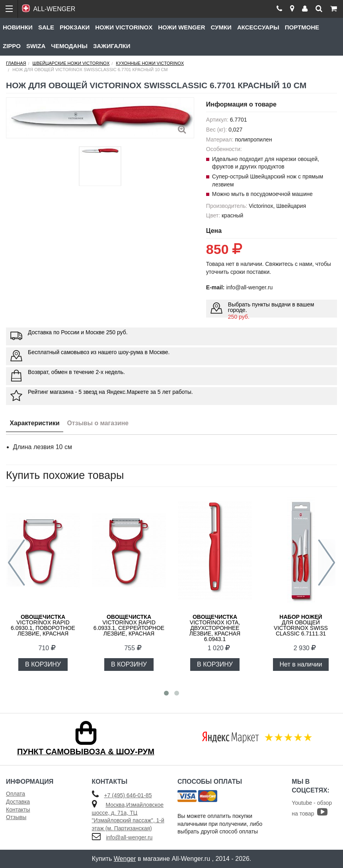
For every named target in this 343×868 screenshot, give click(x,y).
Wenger (125, 859)
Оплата (16, 794)
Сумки (221, 27)
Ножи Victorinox (124, 27)
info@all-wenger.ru (129, 837)
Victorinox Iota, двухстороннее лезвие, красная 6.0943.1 (215, 628)
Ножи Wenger (181, 27)
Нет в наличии (301, 664)
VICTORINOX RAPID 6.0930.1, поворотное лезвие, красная (43, 625)
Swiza (36, 46)
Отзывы (16, 817)
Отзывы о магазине (100, 423)
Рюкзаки (75, 27)
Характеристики (35, 423)
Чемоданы (69, 46)
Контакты (18, 810)
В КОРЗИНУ (43, 664)
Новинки (18, 27)
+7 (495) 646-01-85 (128, 795)
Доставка (18, 802)
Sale (46, 27)
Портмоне (302, 27)
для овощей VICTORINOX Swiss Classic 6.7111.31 (301, 625)
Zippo (12, 46)
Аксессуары (258, 27)
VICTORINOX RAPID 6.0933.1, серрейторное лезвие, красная (129, 625)
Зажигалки (112, 46)
